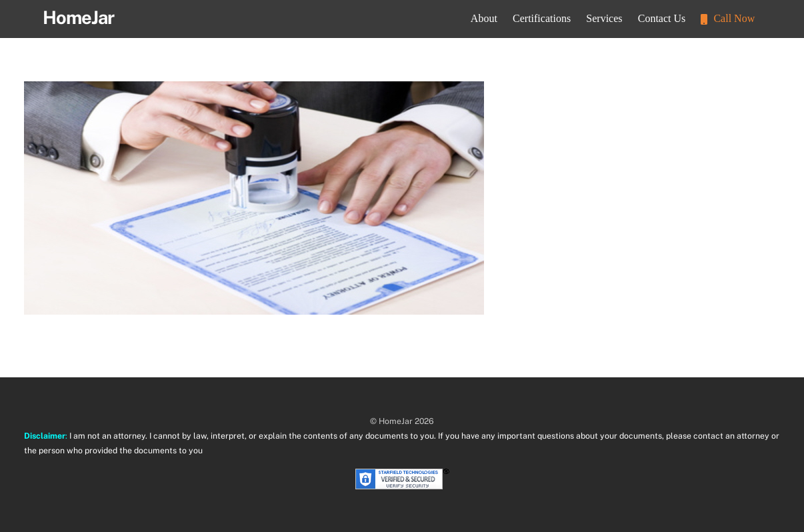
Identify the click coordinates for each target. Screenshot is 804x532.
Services (604, 18)
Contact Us (662, 18)
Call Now (728, 18)
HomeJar (396, 421)
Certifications (542, 18)
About (484, 18)
